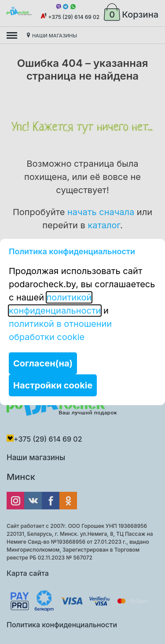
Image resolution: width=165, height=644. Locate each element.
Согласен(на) (43, 363)
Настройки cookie (53, 385)
